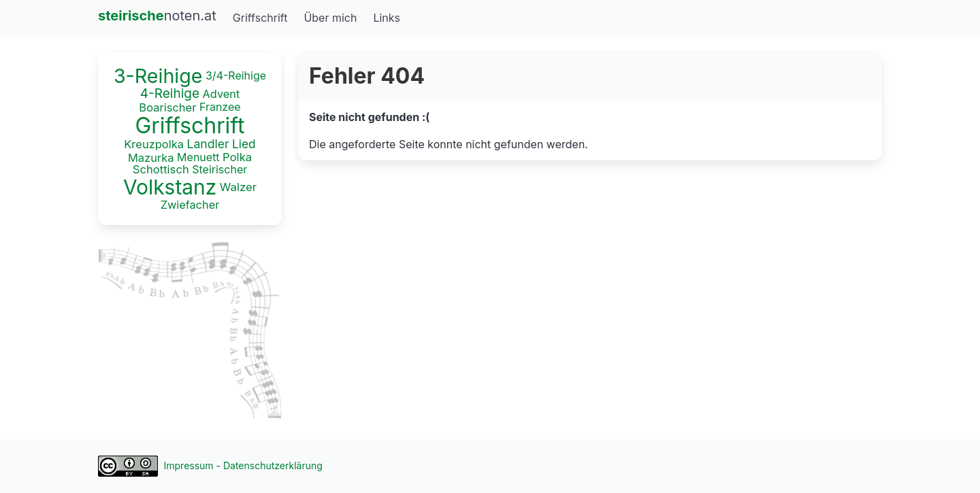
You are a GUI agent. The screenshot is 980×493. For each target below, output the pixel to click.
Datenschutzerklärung (273, 465)
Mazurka (151, 157)
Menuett (198, 156)
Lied (244, 144)
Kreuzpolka (154, 144)
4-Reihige (170, 93)
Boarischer (167, 107)
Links (387, 18)
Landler (208, 144)
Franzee (220, 107)
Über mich (330, 18)
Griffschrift (260, 18)
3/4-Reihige (236, 75)
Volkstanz (170, 187)
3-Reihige (158, 76)
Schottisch (161, 170)
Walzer (238, 187)
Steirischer (219, 169)
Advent (222, 93)
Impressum (189, 465)
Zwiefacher (190, 205)
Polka (237, 157)
